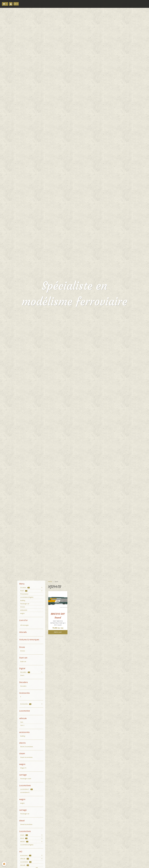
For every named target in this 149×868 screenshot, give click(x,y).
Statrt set (23, 662)
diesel (24, 838)
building (23, 600)
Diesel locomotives (26, 824)
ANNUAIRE (24, 610)
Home (50, 582)
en (15, 4)
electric (24, 841)
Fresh (24, 591)
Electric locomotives (27, 747)
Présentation (24, 594)
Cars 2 (22, 725)
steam (24, 835)
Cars (22, 722)
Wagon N (23, 768)
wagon (22, 613)
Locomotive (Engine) (27, 597)
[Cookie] (4, 864)
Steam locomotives (26, 757)
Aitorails (25, 865)
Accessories (26, 704)
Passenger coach (26, 779)
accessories (26, 855)
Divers (22, 675)
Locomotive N (25, 792)
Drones (23, 607)
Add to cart (58, 632)
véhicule (25, 859)
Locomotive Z (26, 789)
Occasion (25, 587)
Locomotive (26, 862)
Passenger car (25, 604)
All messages (25, 625)
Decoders (25, 672)
